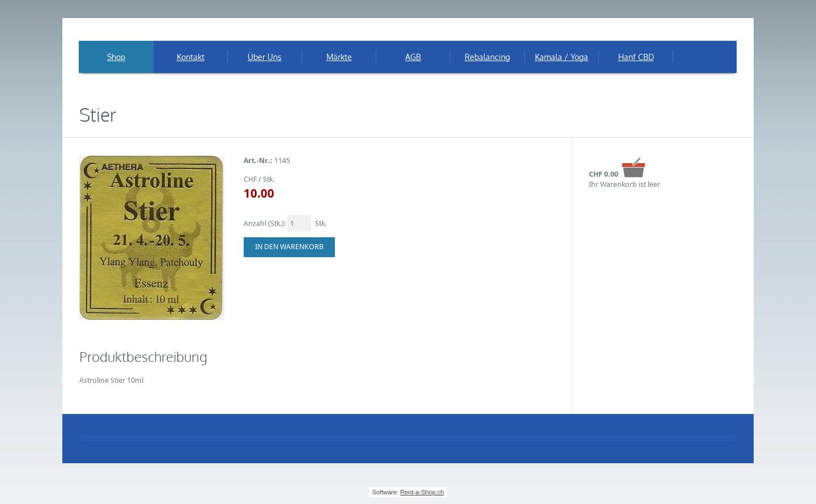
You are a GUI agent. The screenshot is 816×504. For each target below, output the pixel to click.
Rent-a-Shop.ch (422, 492)
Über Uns (265, 57)
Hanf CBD (636, 57)
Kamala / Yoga (562, 57)
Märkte (339, 57)
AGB (413, 57)
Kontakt (191, 57)
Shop (116, 57)
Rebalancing (487, 57)
